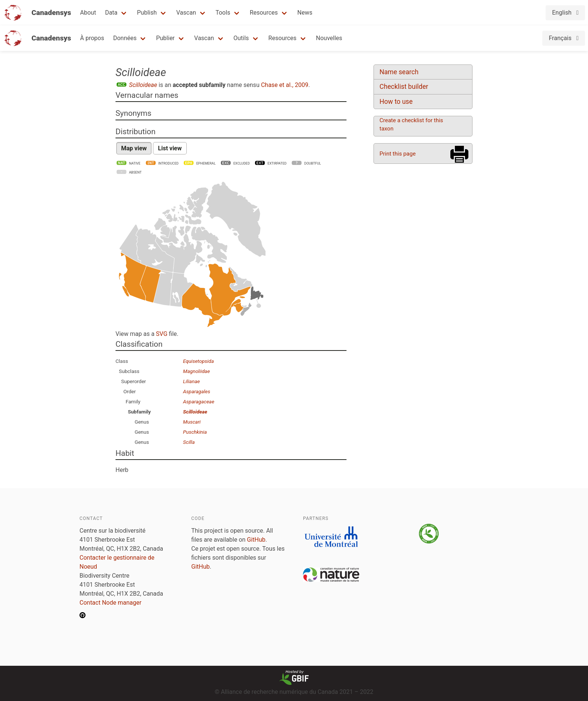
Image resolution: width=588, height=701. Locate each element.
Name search (399, 72)
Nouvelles (329, 38)
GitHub (256, 540)
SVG (162, 334)
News (305, 13)
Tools (223, 13)
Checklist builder (404, 87)
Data (111, 13)
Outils (241, 38)
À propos (92, 38)
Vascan (186, 13)
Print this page (397, 154)
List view (170, 148)
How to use (396, 102)
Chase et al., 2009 (285, 85)
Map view (134, 148)
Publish (147, 13)
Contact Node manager (110, 603)
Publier (165, 38)
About (88, 13)
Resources (264, 13)
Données (125, 38)
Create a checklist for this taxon (411, 124)
